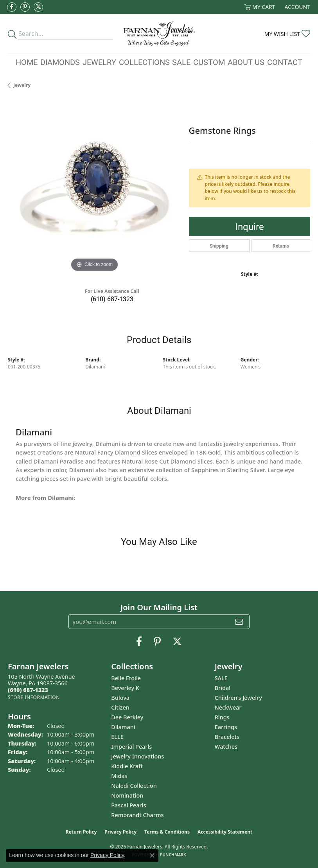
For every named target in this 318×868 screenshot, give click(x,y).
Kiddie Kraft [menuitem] (127, 766)
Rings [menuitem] (222, 717)
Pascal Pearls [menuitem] (128, 805)
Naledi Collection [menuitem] (134, 786)
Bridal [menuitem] (223, 688)
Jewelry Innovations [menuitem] (137, 756)
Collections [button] (144, 62)
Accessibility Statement (225, 832)
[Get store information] (34, 697)
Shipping (219, 246)
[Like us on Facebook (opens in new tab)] (12, 7)
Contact (285, 62)
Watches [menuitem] (226, 747)
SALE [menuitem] (221, 678)
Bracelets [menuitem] (227, 737)
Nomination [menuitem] (127, 795)
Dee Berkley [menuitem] (127, 717)
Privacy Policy (120, 832)
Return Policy (81, 832)
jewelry (22, 85)
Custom (209, 62)
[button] (260, 7)
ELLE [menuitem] (117, 737)
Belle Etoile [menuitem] (126, 678)
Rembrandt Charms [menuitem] (137, 815)
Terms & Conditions (167, 832)
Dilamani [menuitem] (123, 727)
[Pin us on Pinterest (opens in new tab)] (25, 7)
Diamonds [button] (60, 62)
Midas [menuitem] (119, 776)
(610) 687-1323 (112, 299)
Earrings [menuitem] (226, 727)
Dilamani (95, 367)
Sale (181, 62)
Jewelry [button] (99, 62)
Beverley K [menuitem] (125, 688)
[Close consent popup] (152, 855)
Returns (281, 246)
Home (27, 62)
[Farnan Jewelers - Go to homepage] (159, 34)
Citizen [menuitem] (120, 707)
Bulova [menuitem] (120, 698)
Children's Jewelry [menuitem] (238, 698)
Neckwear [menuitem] (228, 707)
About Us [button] (246, 62)
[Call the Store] (28, 690)
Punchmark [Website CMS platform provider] (173, 855)
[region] (94, 187)
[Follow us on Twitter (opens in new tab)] (38, 7)
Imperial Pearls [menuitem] (131, 747)
